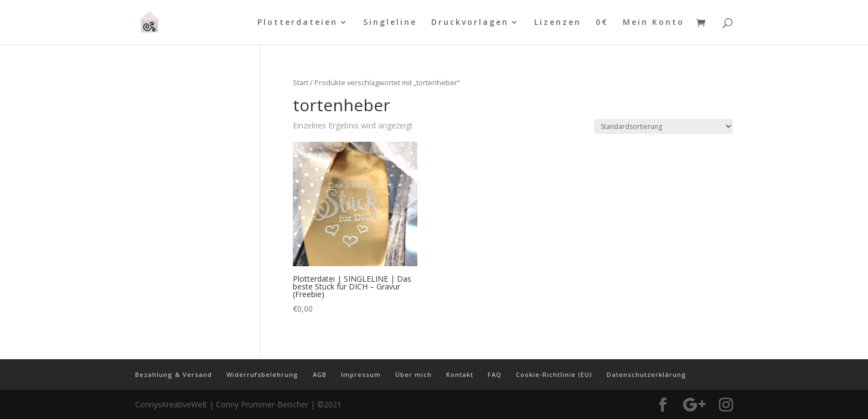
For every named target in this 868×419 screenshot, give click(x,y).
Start (301, 82)
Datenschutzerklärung (647, 374)
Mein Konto (653, 23)
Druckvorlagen (470, 23)
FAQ (495, 374)
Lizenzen (558, 23)
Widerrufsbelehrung (262, 374)
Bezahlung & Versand (174, 374)
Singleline (390, 23)
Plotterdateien (298, 23)
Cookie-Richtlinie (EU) (554, 374)
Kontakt (460, 374)
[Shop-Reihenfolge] (663, 126)
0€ (602, 23)
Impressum (361, 374)
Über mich (414, 374)
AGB (320, 374)
